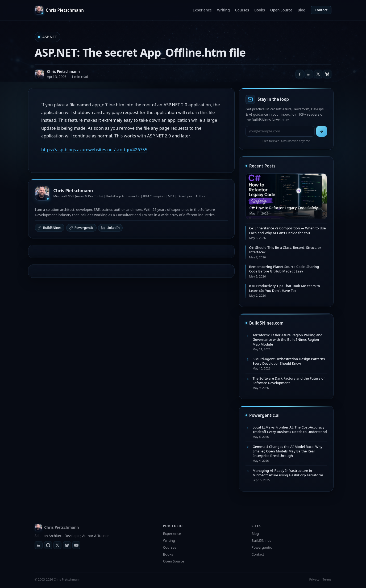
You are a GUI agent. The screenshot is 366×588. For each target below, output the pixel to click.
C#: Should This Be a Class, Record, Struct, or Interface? (285, 250)
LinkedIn (110, 228)
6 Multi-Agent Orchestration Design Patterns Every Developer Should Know (289, 361)
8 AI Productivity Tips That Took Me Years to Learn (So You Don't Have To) (284, 288)
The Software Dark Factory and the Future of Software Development (288, 381)
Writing (223, 10)
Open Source (281, 10)
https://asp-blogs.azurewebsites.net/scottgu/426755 (94, 150)
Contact (321, 10)
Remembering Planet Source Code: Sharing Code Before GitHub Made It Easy (284, 269)
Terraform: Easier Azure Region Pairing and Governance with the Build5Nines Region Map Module (287, 340)
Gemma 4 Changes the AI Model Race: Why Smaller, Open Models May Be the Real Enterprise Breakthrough (287, 451)
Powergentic (81, 228)
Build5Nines (50, 228)
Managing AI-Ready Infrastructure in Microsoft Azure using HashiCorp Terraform (288, 473)
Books (260, 10)
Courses (242, 10)
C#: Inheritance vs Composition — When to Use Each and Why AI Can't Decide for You (287, 230)
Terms (327, 579)
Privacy (314, 579)
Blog (301, 10)
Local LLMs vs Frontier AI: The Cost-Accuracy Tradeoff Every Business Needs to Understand (290, 429)
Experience (202, 10)
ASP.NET (50, 37)
